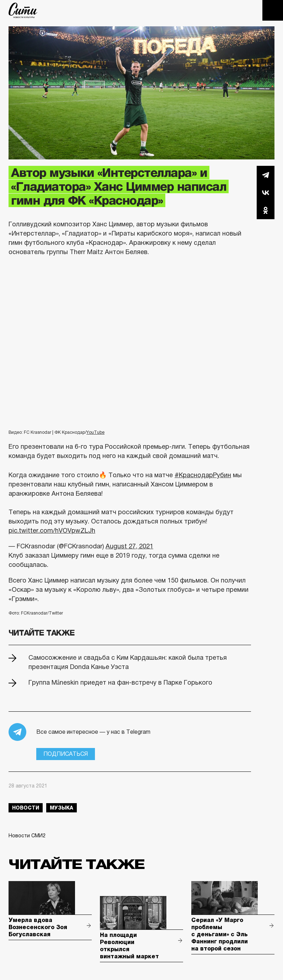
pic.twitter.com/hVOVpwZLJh (52, 531)
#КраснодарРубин (203, 475)
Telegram (266, 175)
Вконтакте (266, 193)
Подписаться (66, 754)
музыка (62, 808)
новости (26, 808)
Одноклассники (266, 210)
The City (23, 10)
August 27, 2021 (129, 546)
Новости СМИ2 (27, 836)
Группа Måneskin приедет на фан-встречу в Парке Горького (120, 683)
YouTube (95, 432)
